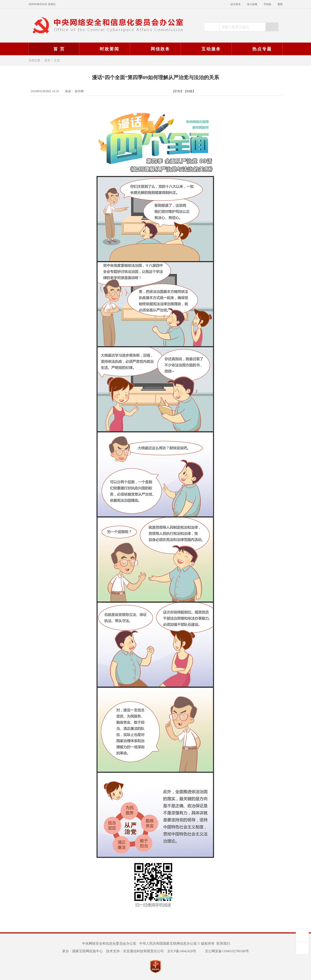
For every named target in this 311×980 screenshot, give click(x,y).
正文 (57, 60)
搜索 (272, 27)
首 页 (54, 49)
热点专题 (257, 49)
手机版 (267, 4)
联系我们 (223, 943)
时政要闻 (104, 49)
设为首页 (236, 4)
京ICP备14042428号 (182, 951)
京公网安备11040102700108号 (224, 951)
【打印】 (178, 91)
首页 (47, 60)
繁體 (280, 4)
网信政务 (155, 49)
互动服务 (206, 49)
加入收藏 (252, 4)
